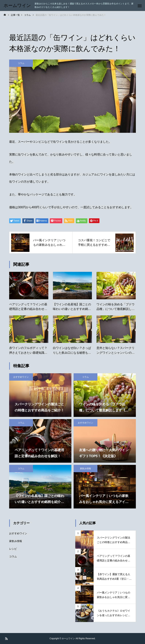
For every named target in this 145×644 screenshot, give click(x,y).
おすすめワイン (21, 377)
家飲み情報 (85, 469)
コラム (21, 63)
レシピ (13, 549)
